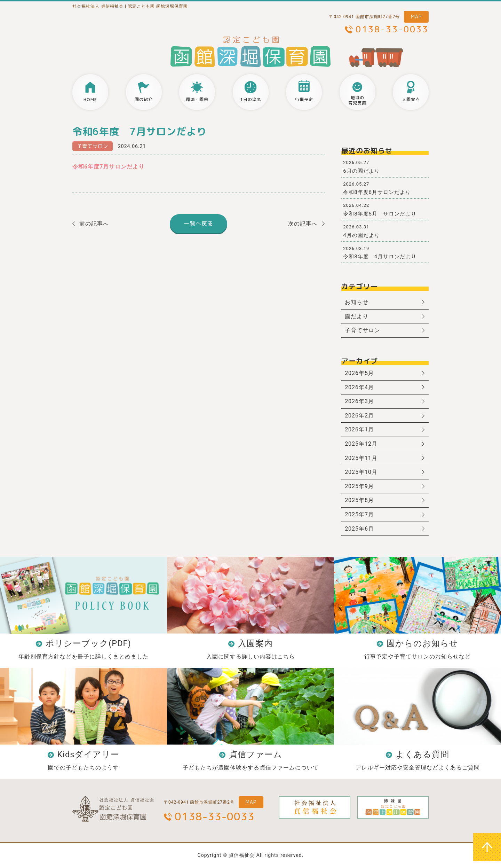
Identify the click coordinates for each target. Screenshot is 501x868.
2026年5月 (359, 373)
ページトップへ (487, 847)
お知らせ (357, 302)
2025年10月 (361, 472)
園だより (357, 316)
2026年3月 (359, 401)
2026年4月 (359, 387)
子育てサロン (93, 146)
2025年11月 (361, 458)
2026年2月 (359, 416)
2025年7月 (359, 514)
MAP (416, 17)
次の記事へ (303, 224)
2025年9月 (359, 486)
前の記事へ (94, 224)
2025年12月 (361, 444)
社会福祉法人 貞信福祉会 (98, 6)
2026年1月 (359, 429)
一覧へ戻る (198, 224)
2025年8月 (359, 500)
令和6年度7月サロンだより (108, 167)
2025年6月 (359, 529)
